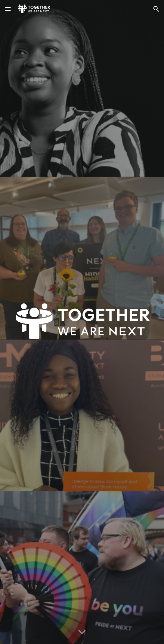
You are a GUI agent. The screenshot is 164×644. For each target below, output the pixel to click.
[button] (8, 9)
